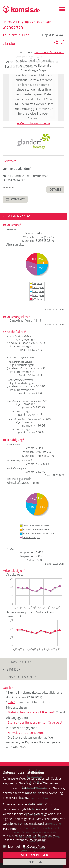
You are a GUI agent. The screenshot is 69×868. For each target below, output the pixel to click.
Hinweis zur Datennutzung (26, 733)
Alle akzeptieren (34, 855)
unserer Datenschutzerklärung (24, 840)
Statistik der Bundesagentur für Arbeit (35, 722)
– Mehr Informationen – (34, 123)
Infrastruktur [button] (19, 662)
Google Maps (36, 847)
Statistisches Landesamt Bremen (31, 712)
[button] (55, 190)
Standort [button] (14, 669)
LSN (12, 702)
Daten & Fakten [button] (19, 216)
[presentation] (34, 141)
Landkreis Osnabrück (49, 52)
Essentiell (14, 847)
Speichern (35, 862)
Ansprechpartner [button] (21, 677)
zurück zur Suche (16, 35)
